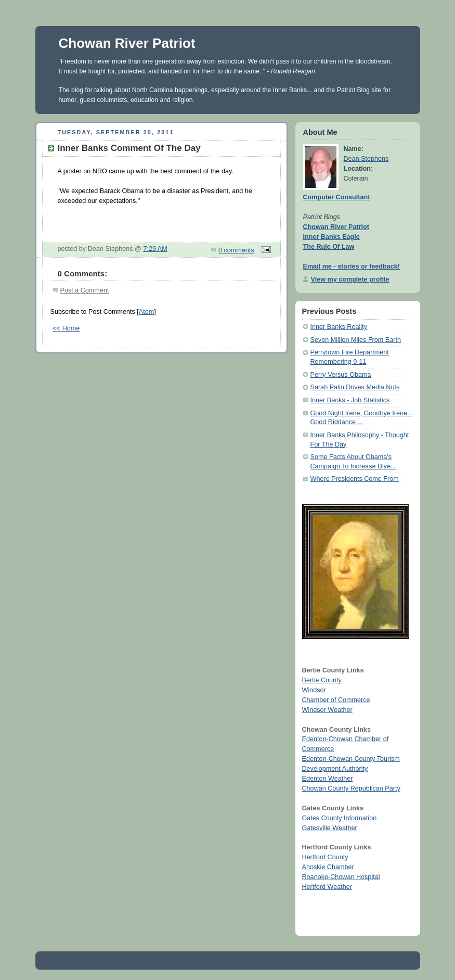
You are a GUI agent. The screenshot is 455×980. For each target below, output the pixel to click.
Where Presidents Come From (355, 479)
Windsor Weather (327, 710)
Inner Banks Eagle (331, 237)
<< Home (67, 328)
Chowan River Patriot (127, 43)
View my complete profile (350, 279)
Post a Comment (85, 290)
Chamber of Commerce (336, 700)
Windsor (314, 690)
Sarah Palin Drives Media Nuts (355, 387)
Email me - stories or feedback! (352, 266)
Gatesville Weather (330, 828)
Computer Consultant (337, 197)
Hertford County (325, 857)
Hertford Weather (327, 887)
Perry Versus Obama (341, 375)
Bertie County (322, 680)
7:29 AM (155, 249)
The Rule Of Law (329, 247)
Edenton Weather (328, 779)
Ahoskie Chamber (328, 867)
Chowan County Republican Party (351, 788)
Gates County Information (340, 818)
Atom (146, 312)
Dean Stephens (366, 159)
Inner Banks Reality (339, 327)
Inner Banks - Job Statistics (350, 400)
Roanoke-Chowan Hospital (341, 877)
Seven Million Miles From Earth (356, 340)
